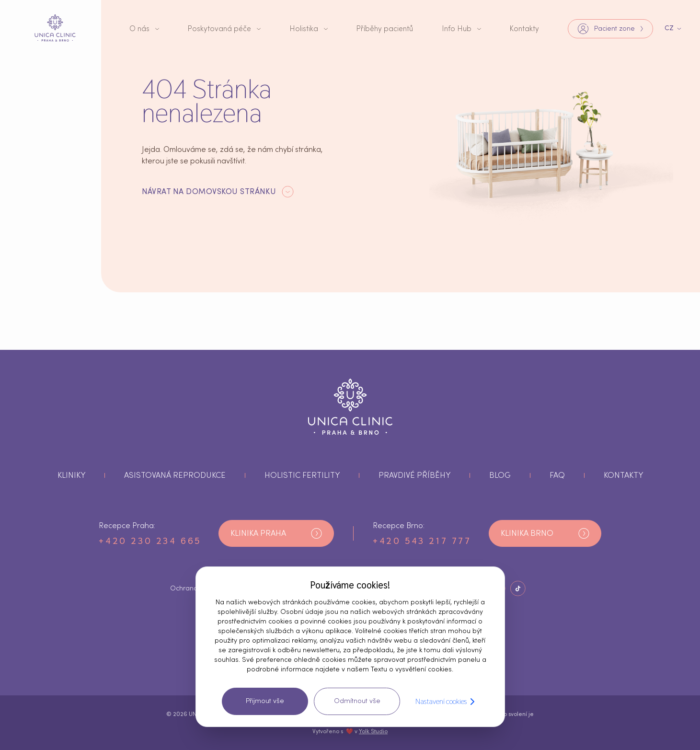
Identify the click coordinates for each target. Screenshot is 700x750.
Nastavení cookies (447, 702)
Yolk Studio (373, 731)
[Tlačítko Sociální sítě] (518, 588)
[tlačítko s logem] (55, 28)
